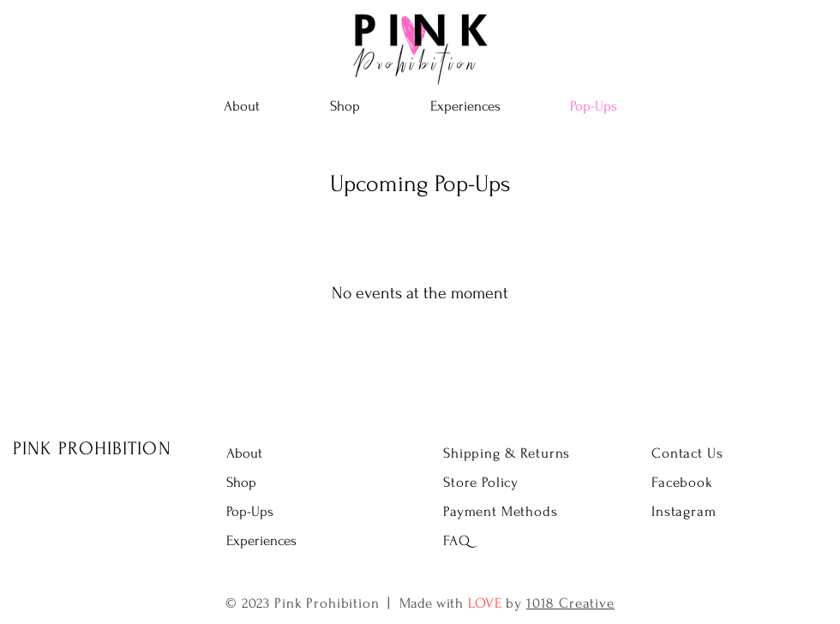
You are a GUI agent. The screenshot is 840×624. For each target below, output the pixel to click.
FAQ (457, 540)
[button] (345, 106)
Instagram (684, 511)
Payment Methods (501, 511)
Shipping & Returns (507, 453)
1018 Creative (570, 603)
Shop (241, 482)
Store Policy (481, 482)
